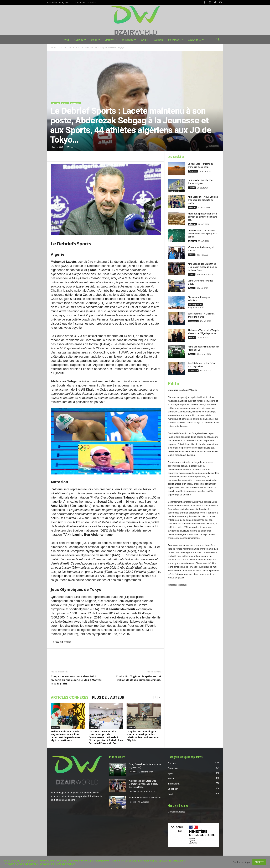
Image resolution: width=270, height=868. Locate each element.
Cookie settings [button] (241, 862)
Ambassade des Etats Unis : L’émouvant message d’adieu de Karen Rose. (202, 267)
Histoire (192, 338)
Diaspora (111, 40)
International (174, 784)
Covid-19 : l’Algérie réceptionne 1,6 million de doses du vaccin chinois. (138, 678)
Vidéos (192, 255)
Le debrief (75, 103)
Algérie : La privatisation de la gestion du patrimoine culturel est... (202, 217)
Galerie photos (195, 304)
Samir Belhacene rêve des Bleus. (145, 798)
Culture (80, 40)
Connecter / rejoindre (86, 2)
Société (145, 39)
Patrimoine (129, 40)
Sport (95, 40)
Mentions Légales (176, 812)
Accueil (53, 47)
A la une (63, 47)
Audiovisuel (196, 40)
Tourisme (193, 171)
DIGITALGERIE (176, 40)
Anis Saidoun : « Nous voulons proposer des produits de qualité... (203, 200)
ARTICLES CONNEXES (70, 697)
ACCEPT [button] (259, 862)
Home (67, 39)
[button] (218, 40)
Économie (158, 39)
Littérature (193, 321)
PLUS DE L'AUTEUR (108, 697)
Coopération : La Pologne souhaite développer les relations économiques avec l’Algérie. (143, 736)
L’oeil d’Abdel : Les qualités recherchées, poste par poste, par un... (203, 234)
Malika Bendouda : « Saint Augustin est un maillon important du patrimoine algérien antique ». (66, 736)
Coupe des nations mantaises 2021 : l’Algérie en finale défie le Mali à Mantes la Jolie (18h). (76, 680)
